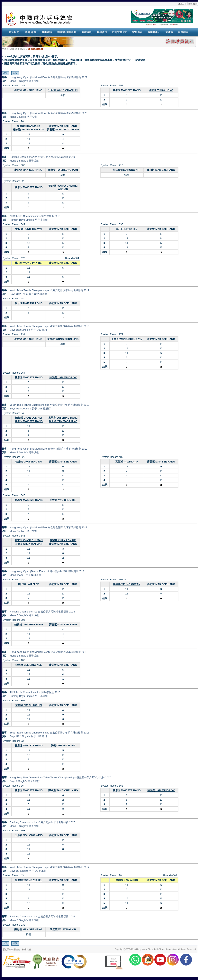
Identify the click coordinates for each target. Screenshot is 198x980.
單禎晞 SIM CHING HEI (29, 705)
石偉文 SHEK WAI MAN (29, 544)
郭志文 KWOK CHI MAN (29, 540)
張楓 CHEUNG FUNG (63, 746)
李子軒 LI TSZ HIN (127, 229)
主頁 (4, 49)
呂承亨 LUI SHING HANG (63, 418)
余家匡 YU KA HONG (161, 90)
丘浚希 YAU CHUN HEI (63, 500)
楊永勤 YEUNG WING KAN (29, 130)
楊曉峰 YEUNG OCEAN (127, 584)
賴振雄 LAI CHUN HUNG (29, 625)
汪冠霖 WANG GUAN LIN (63, 90)
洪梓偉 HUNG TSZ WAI (29, 229)
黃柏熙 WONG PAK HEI (29, 263)
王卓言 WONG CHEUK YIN (127, 339)
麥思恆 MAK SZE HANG (29, 421)
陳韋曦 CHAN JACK (29, 126)
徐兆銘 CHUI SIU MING (29, 462)
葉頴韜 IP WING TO (127, 462)
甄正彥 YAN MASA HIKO (63, 421)
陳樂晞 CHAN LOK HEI (29, 418)
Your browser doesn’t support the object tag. (138, 19)
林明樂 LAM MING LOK (63, 377)
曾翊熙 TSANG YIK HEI (29, 880)
